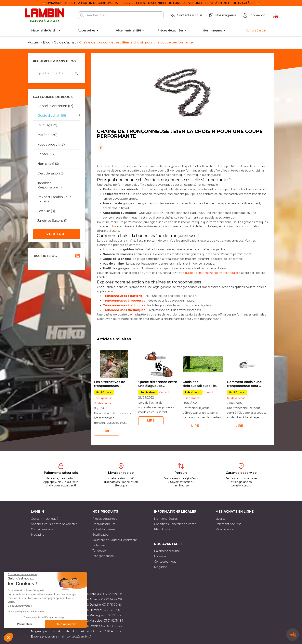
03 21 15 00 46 (112, 605)
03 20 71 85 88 (112, 626)
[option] (114, 393)
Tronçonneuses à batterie (123, 296)
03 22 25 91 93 (113, 594)
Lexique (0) (46, 211)
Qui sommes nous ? (45, 519)
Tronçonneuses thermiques (124, 310)
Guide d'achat (103, 403)
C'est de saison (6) (51, 173)
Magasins (37, 535)
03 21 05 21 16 (117, 615)
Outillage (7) (47, 125)
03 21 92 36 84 (113, 621)
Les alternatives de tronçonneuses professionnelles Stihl (112, 384)
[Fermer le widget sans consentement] (22, 574)
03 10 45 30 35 (112, 631)
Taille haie (99, 545)
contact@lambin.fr (79, 637)
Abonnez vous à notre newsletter (54, 524)
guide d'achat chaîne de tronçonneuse (211, 273)
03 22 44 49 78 (112, 599)
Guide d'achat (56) (52, 116)
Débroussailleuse (104, 524)
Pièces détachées (105, 519)
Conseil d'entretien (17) (55, 106)
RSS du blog (57, 256)
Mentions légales (166, 519)
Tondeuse (99, 551)
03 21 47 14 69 (112, 610)
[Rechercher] (121, 15)
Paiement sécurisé (228, 524)
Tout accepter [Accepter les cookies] (66, 624)
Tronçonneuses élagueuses (124, 301)
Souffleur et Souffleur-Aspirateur (115, 540)
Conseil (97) (46, 154)
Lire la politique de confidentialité (26, 611)
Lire (106, 431)
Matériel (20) (47, 135)
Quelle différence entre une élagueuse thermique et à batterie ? (158, 384)
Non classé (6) (48, 164)
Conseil (164, 392)
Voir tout (56, 234)
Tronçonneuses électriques (124, 305)
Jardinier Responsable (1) (50, 185)
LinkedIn (183, 153)
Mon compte (225, 529)
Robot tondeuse (104, 529)
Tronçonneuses (103, 556)
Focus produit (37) (52, 144)
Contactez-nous (42, 529)
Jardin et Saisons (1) (52, 221)
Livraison (221, 519)
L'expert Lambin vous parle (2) (54, 199)
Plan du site (162, 529)
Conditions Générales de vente (175, 524)
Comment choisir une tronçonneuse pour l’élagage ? (244, 384)
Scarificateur (101, 535)
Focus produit (103, 398)
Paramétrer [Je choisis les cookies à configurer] (25, 624)
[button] (8, 637)
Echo (112, 226)
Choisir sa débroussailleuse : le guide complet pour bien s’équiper (203, 384)
